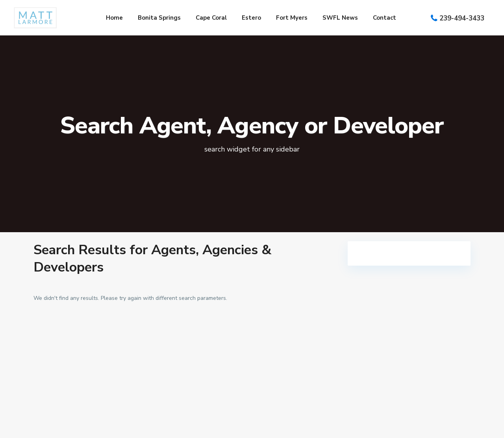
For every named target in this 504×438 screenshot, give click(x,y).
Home (114, 18)
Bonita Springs (159, 18)
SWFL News (340, 18)
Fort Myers (292, 18)
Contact (384, 18)
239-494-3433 (462, 18)
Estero (251, 18)
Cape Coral (211, 18)
